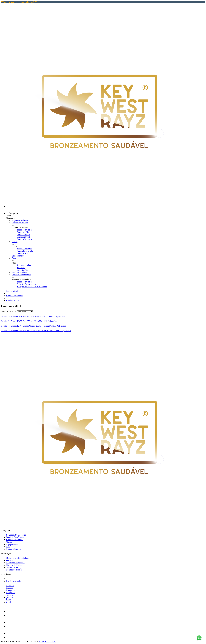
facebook (10, 586)
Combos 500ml (23, 235)
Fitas (14, 258)
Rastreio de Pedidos (15, 565)
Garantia (10, 560)
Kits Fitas (21, 268)
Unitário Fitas (23, 270)
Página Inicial (12, 291)
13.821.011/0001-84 (47, 642)
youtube (10, 595)
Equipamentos (18, 256)
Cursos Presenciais (25, 251)
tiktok (9, 600)
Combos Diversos (24, 239)
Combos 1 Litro (23, 232)
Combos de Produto (20, 223)
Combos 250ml (23, 237)
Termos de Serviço (14, 567)
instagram (10, 590)
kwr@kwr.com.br (14, 581)
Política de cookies (14, 570)
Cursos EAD (22, 253)
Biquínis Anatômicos (20, 220)
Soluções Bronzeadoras (21, 275)
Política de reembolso (15, 563)
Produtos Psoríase (19, 272)
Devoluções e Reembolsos (17, 558)
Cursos (14, 242)
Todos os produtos (25, 230)
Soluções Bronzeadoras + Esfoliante (32, 286)
